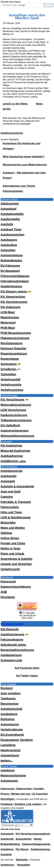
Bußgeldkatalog (11, 260)
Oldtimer (6, 533)
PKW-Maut (8, 328)
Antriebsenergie (12, 471)
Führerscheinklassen (15, 276)
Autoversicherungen (15, 431)
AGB (4, 592)
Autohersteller (10, 219)
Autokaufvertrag (12, 456)
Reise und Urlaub (12, 554)
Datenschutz (24, 789)
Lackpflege (8, 745)
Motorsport (8, 322)
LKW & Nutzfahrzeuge (16, 517)
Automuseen (9, 781)
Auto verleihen (11, 693)
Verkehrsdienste (12, 729)
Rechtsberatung (12, 343)
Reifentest (8, 719)
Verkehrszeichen (12, 390)
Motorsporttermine (13, 775)
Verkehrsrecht (10, 569)
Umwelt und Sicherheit (16, 564)
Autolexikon (9, 245)
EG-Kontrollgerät (12, 735)
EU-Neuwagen (10, 271)
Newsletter (24, 865)
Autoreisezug (10, 724)
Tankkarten (8, 698)
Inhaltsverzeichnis (12, 133)
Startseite (22, 860)
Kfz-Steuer (23, 849)
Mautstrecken (10, 317)
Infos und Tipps (11, 512)
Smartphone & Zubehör (17, 559)
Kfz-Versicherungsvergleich (33, 834)
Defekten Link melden (28, 804)
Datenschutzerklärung (16, 587)
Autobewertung (11, 655)
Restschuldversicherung (17, 650)
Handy (38, 839)
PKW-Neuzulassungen (16, 333)
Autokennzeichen (13, 235)
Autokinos (8, 770)
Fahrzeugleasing (12, 640)
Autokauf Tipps (11, 229)
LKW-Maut (8, 312)
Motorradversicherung (16, 405)
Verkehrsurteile (11, 385)
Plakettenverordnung (15, 338)
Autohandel (8, 476)
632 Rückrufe (10, 629)
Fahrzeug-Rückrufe (13, 624)
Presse (5, 794)
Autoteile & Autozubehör (17, 486)
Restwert (7, 688)
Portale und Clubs (13, 543)
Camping (7, 497)
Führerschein (10, 507)
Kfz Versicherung (15, 400)
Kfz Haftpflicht (10, 425)
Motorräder (8, 523)
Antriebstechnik (11, 709)
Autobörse (7, 849)
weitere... (7, 761)
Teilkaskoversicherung (16, 420)
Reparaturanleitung (14, 354)
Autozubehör (24, 839)
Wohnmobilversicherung (17, 436)
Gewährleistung (11, 286)
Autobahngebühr (12, 214)
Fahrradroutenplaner (15, 281)
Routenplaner (10, 359)
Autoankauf (8, 209)
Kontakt (39, 789)
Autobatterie (9, 714)
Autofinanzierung (15, 634)
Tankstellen (8, 374)
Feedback (7, 804)
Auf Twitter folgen (27, 676)
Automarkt (8, 481)
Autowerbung (10, 755)
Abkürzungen (10, 203)
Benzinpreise (10, 704)
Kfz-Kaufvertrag (11, 445)
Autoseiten (8, 250)
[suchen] (21, 5)
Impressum (8, 581)
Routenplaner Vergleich (17, 740)
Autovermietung (12, 255)
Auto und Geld (11, 491)
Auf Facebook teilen (27, 668)
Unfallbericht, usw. (13, 461)
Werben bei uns (21, 794)
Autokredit (7, 839)
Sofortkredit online (13, 645)
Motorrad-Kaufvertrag (15, 451)
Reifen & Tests (10, 548)
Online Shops (10, 538)
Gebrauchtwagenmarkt (37, 844)
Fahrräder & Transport (16, 502)
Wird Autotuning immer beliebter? (24, 157)
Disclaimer (8, 597)
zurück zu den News (15, 104)
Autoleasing (9, 240)
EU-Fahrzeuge (10, 266)
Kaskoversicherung (14, 415)
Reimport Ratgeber (14, 348)
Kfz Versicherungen (14, 302)
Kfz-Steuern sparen (16, 291)
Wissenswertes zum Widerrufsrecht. (25, 165)
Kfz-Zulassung (11, 307)
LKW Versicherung (13, 410)
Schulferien (11, 369)
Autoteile (6, 854)
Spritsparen (11, 364)
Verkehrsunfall (11, 379)
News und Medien (13, 528)
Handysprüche (11, 750)
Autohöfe (7, 224)
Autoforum (8, 865)
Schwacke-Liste (11, 660)
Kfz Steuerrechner (13, 297)
